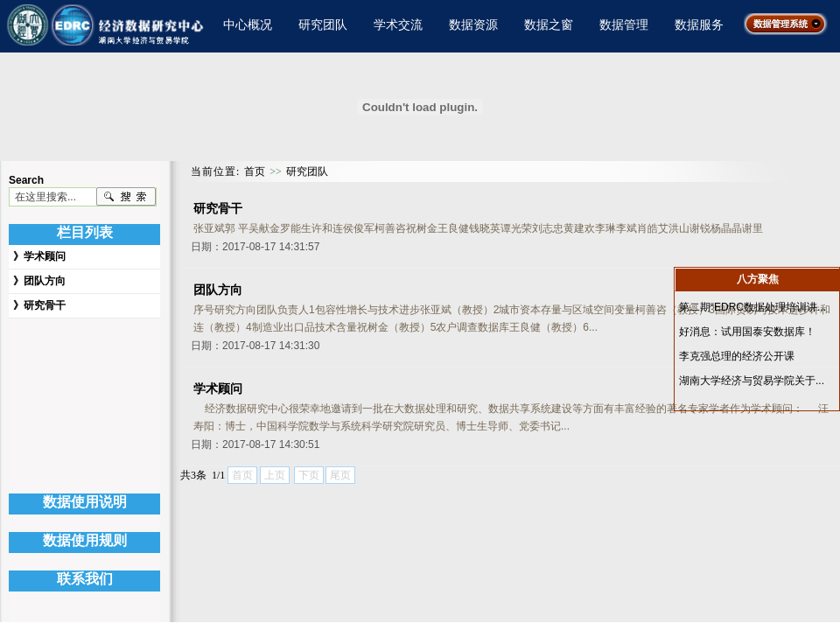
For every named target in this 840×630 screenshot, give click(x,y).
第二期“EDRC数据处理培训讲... (752, 307)
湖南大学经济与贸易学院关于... (752, 381)
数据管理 (624, 24)
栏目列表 (85, 232)
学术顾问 (45, 256)
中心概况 (248, 24)
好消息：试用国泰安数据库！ (747, 332)
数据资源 (473, 24)
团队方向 (45, 281)
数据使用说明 (85, 502)
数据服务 (699, 24)
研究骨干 (45, 305)
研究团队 (323, 24)
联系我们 (85, 579)
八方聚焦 (758, 279)
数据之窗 (549, 24)
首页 (255, 171)
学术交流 (398, 24)
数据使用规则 (85, 540)
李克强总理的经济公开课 (737, 356)
